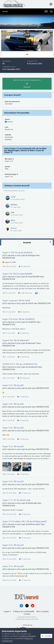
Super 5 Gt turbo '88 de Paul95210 (18, 319)
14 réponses (23, 333)
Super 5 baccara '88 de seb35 (16, 300)
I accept (46, 636)
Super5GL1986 (34, 277)
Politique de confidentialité (24, 611)
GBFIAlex (14, 205)
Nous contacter (43, 611)
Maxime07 (32, 343)
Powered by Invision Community (27, 619)
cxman (13, 197)
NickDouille (33, 503)
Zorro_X (14, 228)
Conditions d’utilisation (27, 636)
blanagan (32, 255)
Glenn (13, 220)
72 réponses (23, 397)
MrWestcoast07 (34, 524)
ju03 (4, 255)
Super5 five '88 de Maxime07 (16, 340)
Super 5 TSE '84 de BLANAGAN (17, 253)
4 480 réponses (25, 293)
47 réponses (23, 357)
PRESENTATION (9, 258)
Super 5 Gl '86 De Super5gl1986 (17, 274)
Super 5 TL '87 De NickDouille (16, 500)
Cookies (27, 614)
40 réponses (25, 514)
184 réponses (24, 378)
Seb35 (31, 303)
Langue (7, 611)
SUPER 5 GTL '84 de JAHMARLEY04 (20, 364)
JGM (12, 213)
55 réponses (24, 266)
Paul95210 (32, 322)
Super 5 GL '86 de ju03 (13, 385)
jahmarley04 (33, 367)
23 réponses (25, 538)
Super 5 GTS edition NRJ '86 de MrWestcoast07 (25, 521)
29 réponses (24, 312)
